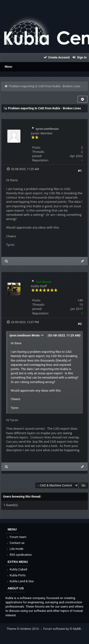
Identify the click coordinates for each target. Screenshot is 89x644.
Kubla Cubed (17, 569)
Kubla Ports (16, 575)
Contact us (15, 543)
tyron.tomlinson (47, 129)
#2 (80, 324)
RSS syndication (19, 555)
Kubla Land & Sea (20, 581)
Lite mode (15, 549)
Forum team (16, 537)
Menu (8, 67)
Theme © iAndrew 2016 (25, 629)
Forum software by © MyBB (62, 629)
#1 (80, 171)
